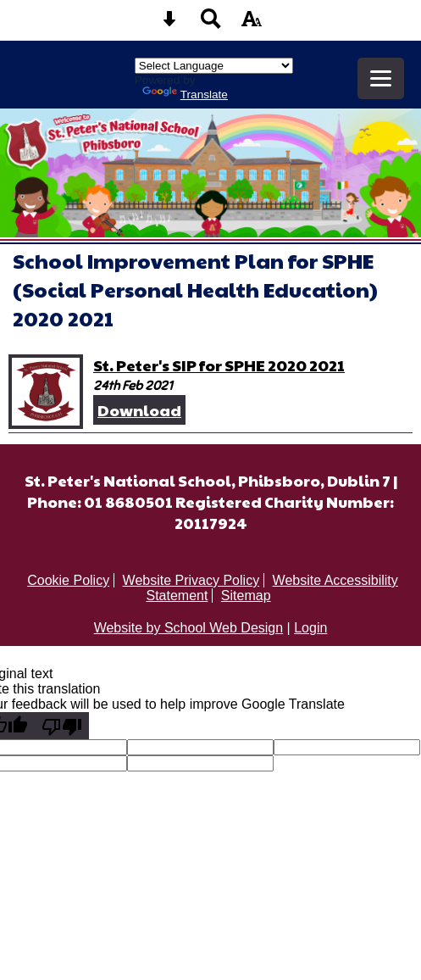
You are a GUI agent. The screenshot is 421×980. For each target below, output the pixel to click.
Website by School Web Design (189, 628)
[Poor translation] (62, 726)
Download (139, 410)
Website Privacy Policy (191, 580)
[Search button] (211, 24)
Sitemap (246, 596)
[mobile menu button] (381, 78)
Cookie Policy (68, 580)
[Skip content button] (169, 24)
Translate (185, 95)
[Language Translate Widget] (214, 66)
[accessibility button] (252, 24)
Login (310, 628)
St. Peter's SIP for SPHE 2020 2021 (219, 365)
